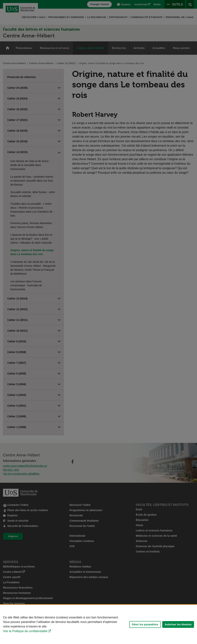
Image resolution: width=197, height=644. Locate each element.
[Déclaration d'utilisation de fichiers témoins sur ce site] (98, 624)
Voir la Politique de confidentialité (25, 631)
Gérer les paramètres (145, 624)
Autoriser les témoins (178, 624)
